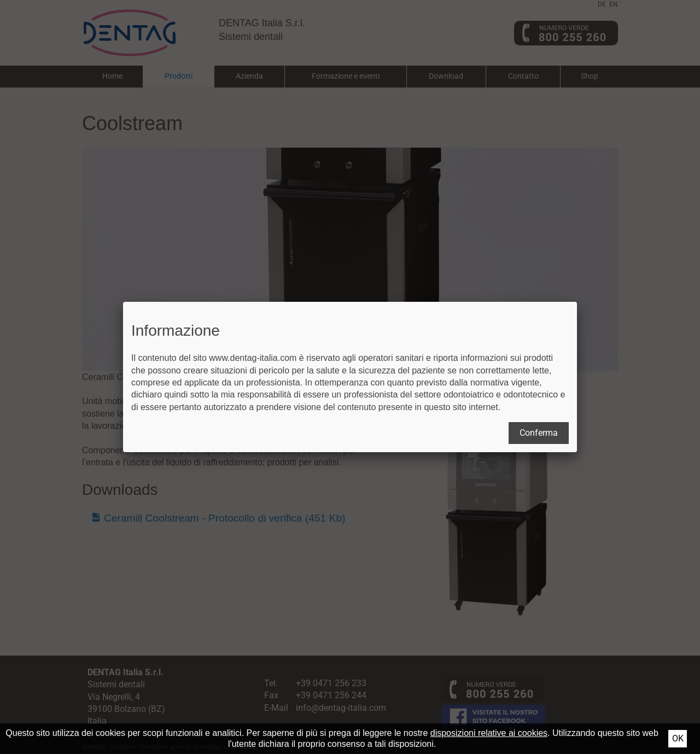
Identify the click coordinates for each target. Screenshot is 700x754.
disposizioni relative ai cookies (489, 733)
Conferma (539, 433)
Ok (678, 738)
